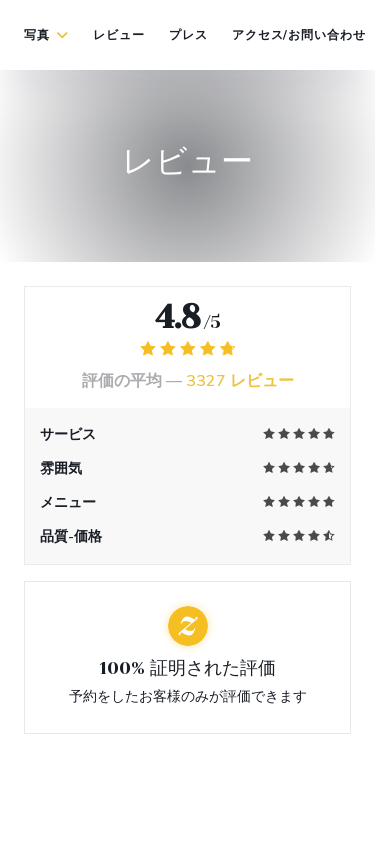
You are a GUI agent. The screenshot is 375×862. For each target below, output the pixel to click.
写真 (46, 35)
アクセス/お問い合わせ (299, 35)
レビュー (119, 35)
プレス (188, 35)
